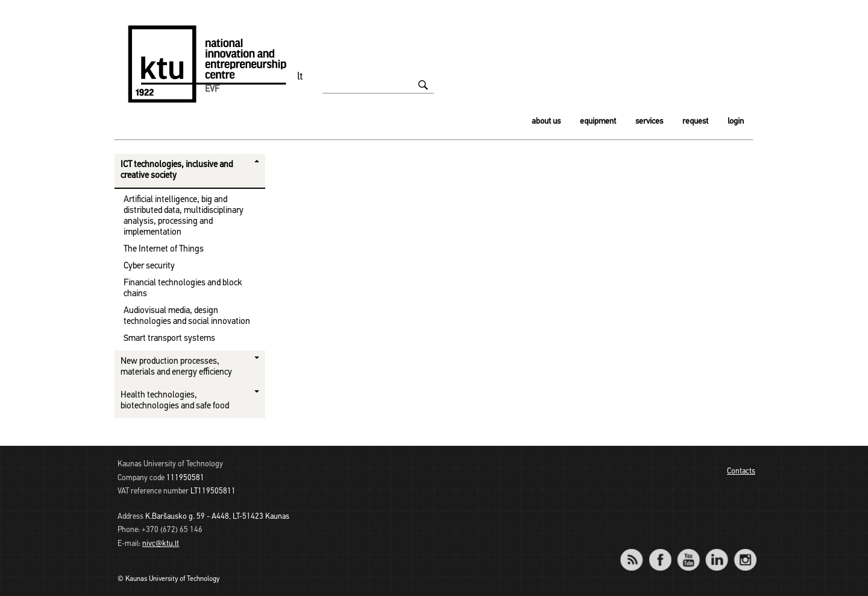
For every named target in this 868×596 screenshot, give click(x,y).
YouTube (688, 552)
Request (695, 122)
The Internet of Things (164, 249)
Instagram (745, 552)
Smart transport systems (169, 339)
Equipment (598, 122)
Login (736, 122)
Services (649, 122)
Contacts (741, 471)
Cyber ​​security (149, 266)
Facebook (660, 552)
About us (546, 122)
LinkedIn (716, 552)
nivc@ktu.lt (161, 544)
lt (300, 77)
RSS (637, 552)
